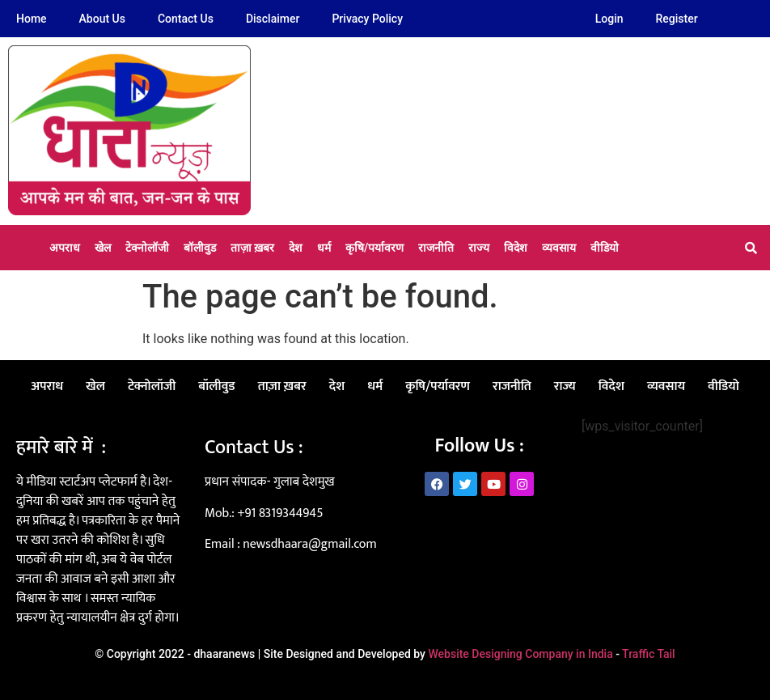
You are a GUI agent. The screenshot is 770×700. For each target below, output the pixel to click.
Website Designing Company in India (520, 654)
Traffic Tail (649, 654)
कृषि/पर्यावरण (374, 248)
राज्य (479, 248)
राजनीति (436, 248)
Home (32, 19)
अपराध (65, 248)
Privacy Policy (367, 19)
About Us (102, 19)
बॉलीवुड (200, 248)
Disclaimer (273, 19)
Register (677, 19)
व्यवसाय (559, 248)
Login (609, 19)
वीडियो (605, 248)
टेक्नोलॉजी (147, 248)
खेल (103, 248)
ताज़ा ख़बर (252, 248)
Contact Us (186, 19)
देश (296, 248)
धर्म (324, 248)
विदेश (516, 248)
